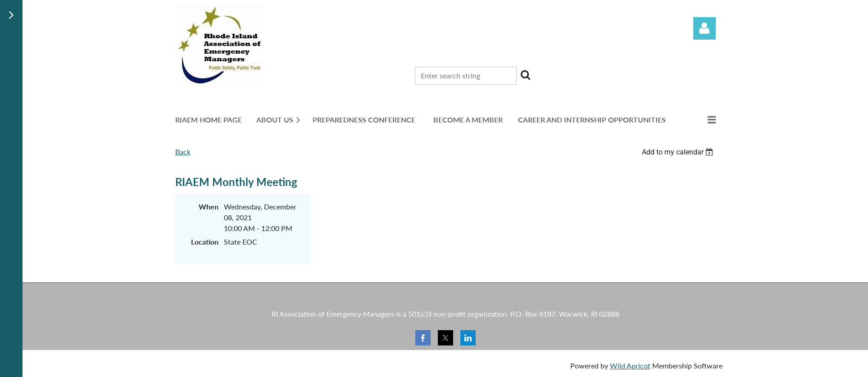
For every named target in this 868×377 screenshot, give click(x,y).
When (209, 207)
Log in (704, 28)
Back (183, 152)
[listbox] (679, 152)
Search (525, 75)
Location (205, 242)
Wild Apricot (630, 366)
